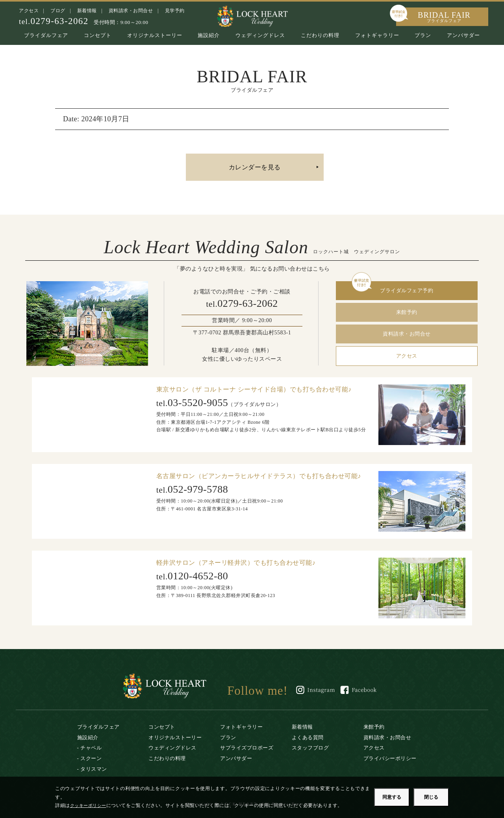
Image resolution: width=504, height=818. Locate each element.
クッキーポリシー (90, 805)
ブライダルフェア (46, 35)
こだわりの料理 (320, 35)
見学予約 (175, 11)
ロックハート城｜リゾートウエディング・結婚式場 (252, 16)
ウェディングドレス (260, 35)
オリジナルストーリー (155, 35)
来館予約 (407, 312)
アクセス (29, 11)
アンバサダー (463, 35)
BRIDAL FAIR (444, 17)
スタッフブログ (310, 748)
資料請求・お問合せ (131, 11)
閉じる (431, 797)
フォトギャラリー (377, 35)
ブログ (58, 11)
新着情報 (87, 11)
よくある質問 (308, 737)
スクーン (91, 758)
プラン (423, 35)
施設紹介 (209, 35)
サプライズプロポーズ (247, 748)
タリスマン (94, 769)
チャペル (91, 748)
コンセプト (98, 35)
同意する (392, 797)
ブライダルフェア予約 (407, 290)
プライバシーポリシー (390, 758)
